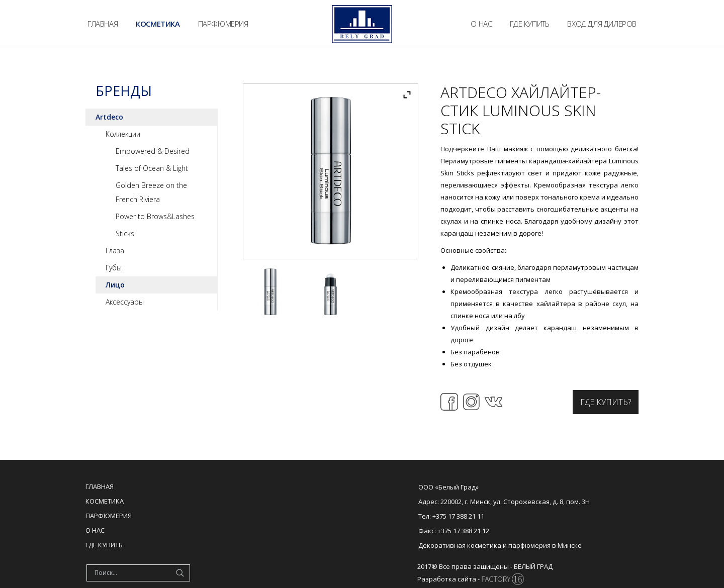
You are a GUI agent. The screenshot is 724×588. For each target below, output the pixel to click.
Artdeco (109, 117)
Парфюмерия (109, 516)
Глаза (115, 251)
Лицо (115, 285)
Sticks (125, 233)
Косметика (105, 501)
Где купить (104, 545)
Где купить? (606, 402)
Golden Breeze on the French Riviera (151, 192)
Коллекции (123, 134)
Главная (100, 486)
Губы (114, 268)
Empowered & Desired (153, 151)
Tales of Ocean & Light (152, 168)
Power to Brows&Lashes (155, 216)
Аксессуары (125, 302)
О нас (95, 530)
